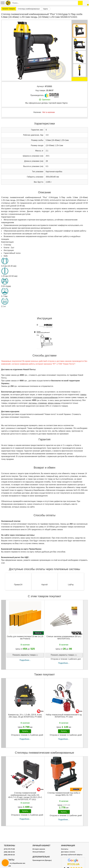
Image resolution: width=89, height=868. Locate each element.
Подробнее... (25, 660)
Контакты (65, 849)
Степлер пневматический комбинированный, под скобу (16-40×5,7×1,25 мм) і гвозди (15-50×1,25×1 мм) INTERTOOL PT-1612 (25, 796)
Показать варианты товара (25, 655)
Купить (25, 731)
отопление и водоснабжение (45, 397)
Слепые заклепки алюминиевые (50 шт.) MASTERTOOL (64, 638)
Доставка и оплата (68, 852)
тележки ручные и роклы (21, 397)
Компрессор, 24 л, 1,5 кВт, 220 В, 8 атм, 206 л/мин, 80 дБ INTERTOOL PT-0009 (25, 716)
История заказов (39, 849)
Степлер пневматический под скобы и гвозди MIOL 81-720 (64, 794)
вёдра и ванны (54, 403)
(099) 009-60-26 (9, 855)
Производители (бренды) (42, 860)
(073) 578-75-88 (9, 849)
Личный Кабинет (39, 852)
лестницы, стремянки (38, 403)
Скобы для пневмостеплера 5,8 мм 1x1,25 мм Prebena (25, 638)
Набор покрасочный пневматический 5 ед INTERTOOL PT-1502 (64, 716)
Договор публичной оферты (72, 855)
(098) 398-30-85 (9, 852)
